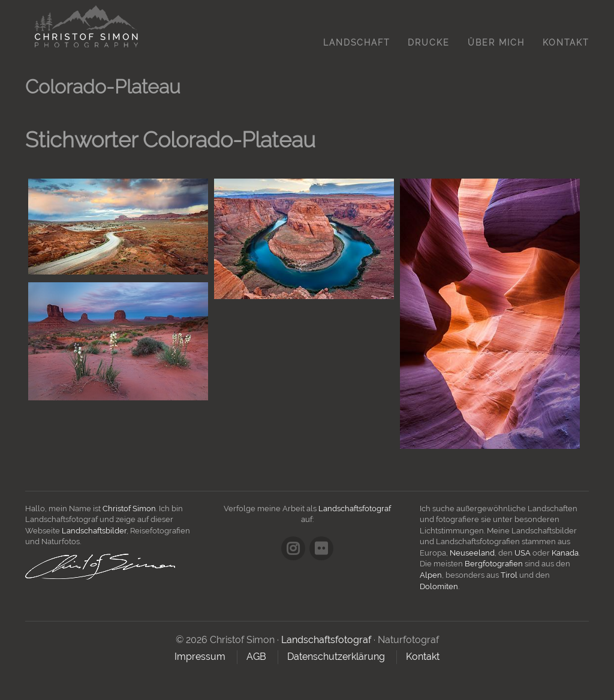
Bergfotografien (494, 564)
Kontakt (566, 43)
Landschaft (356, 43)
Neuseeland (472, 553)
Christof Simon (129, 509)
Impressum (200, 657)
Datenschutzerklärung (336, 657)
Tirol (509, 575)
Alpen (431, 575)
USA (523, 553)
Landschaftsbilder (94, 531)
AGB (256, 657)
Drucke (429, 43)
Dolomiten (439, 586)
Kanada (565, 553)
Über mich (496, 43)
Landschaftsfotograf (355, 509)
